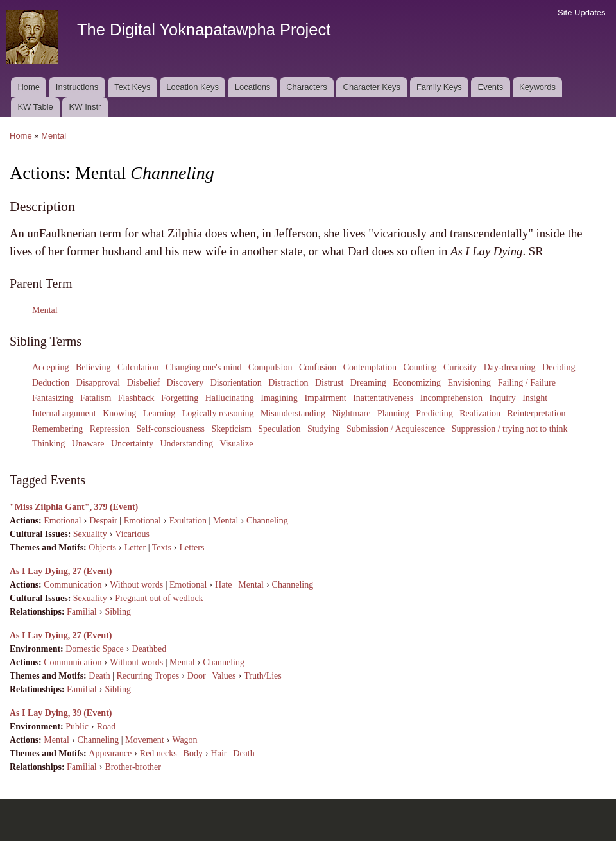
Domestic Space (95, 649)
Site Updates (581, 13)
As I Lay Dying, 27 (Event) (61, 571)
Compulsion (270, 367)
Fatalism (96, 398)
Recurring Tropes (148, 676)
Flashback (136, 398)
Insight (535, 398)
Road (107, 726)
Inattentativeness (383, 398)
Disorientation (236, 383)
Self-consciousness (171, 429)
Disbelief (143, 383)
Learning (159, 413)
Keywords (537, 87)
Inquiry (502, 398)
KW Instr (85, 107)
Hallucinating (230, 398)
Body (193, 753)
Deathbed (150, 649)
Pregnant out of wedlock (159, 598)
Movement (145, 740)
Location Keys (193, 87)
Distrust (329, 383)
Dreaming (368, 383)
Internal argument (64, 413)
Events (490, 87)
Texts (162, 548)
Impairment (325, 398)
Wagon (184, 740)
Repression (110, 429)
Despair (103, 521)
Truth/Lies (263, 676)
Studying (324, 429)
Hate (223, 585)
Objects (102, 548)
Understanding (186, 444)
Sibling (117, 612)
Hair (219, 753)
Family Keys (439, 87)
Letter (135, 548)
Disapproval (98, 383)
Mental (54, 136)
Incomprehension (451, 398)
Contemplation (370, 367)
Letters (192, 548)
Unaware (88, 444)
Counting (420, 367)
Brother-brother (133, 767)
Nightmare (352, 413)
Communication (73, 585)
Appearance (110, 753)
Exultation (188, 521)
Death (99, 676)
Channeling (267, 521)
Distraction (288, 383)
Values (224, 676)
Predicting (434, 413)
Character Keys (372, 87)
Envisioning (469, 383)
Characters (307, 87)
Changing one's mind (203, 367)
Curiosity (460, 367)
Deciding (559, 367)
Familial (82, 612)
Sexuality (90, 534)
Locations (253, 87)
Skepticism (232, 429)
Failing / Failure (527, 383)
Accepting (51, 367)
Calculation (138, 367)
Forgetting (180, 398)
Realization (480, 413)
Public (77, 726)
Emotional (62, 521)
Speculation (279, 429)
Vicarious (132, 534)
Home (29, 87)
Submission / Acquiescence (396, 429)
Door (197, 676)
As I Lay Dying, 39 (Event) (61, 713)
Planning (393, 413)
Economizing (417, 383)
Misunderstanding (293, 413)
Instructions (77, 87)
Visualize (236, 444)
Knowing (119, 413)
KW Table (35, 107)
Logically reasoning (218, 413)
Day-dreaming (510, 367)
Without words (136, 585)
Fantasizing (53, 398)
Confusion (318, 367)
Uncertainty (132, 444)
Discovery (185, 383)
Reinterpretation (536, 413)
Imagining (279, 398)
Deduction (51, 383)
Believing (93, 367)
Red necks (158, 753)
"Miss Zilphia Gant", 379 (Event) (74, 507)
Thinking (48, 444)
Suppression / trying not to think (510, 429)
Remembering (57, 429)
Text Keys (132, 87)
